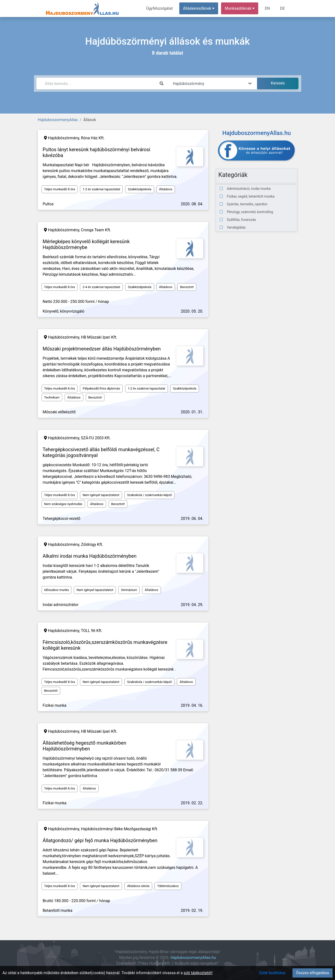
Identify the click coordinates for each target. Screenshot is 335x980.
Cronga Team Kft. (96, 230)
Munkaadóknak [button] (240, 8)
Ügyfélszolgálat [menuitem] (159, 8)
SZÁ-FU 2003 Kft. (96, 438)
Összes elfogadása (313, 973)
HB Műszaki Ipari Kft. (99, 337)
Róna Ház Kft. (93, 138)
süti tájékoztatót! (198, 973)
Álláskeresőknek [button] (199, 8)
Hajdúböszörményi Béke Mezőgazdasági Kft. (120, 829)
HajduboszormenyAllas (58, 120)
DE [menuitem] (283, 8)
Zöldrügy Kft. (92, 544)
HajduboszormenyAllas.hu (193, 958)
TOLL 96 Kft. (92, 631)
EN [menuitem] (267, 8)
